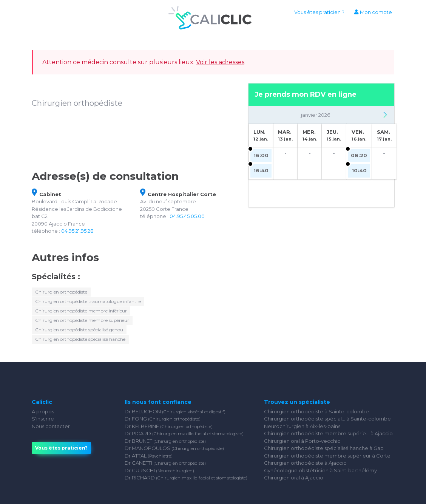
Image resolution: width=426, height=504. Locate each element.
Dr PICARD (184, 433)
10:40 (359, 170)
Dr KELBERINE (169, 426)
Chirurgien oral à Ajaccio (294, 478)
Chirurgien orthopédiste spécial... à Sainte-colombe (327, 419)
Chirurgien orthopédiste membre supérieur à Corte (327, 456)
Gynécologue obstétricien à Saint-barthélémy (320, 470)
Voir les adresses (220, 62)
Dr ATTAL (149, 456)
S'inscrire (43, 419)
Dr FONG (163, 419)
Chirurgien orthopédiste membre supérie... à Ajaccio (328, 433)
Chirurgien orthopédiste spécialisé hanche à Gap (324, 448)
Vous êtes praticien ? (319, 12)
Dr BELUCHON (175, 411)
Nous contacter (51, 426)
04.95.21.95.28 (77, 231)
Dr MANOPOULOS (174, 448)
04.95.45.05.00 (187, 216)
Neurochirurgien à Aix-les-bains (302, 426)
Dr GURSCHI (159, 470)
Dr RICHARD (186, 478)
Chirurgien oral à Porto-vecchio (302, 441)
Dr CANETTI (165, 463)
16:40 (261, 170)
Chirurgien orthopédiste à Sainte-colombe (316, 411)
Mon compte (373, 12)
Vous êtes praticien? (61, 448)
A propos (43, 411)
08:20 (359, 155)
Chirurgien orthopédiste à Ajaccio (305, 463)
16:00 (261, 155)
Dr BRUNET (165, 441)
